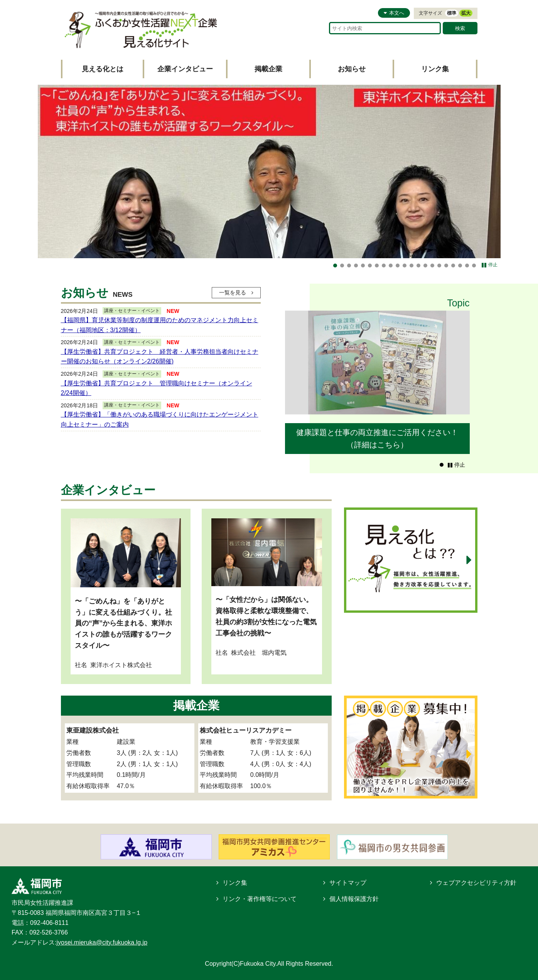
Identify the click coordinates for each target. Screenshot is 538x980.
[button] (442, 465)
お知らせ (352, 69)
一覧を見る (232, 292)
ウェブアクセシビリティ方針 (476, 883)
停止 (493, 265)
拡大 (466, 13)
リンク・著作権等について (260, 899)
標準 (452, 13)
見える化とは (103, 69)
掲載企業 (268, 69)
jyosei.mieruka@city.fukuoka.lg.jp (102, 942)
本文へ (397, 13)
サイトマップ (348, 883)
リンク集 (435, 69)
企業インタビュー (185, 69)
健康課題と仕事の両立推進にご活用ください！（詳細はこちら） (377, 439)
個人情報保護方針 (354, 899)
